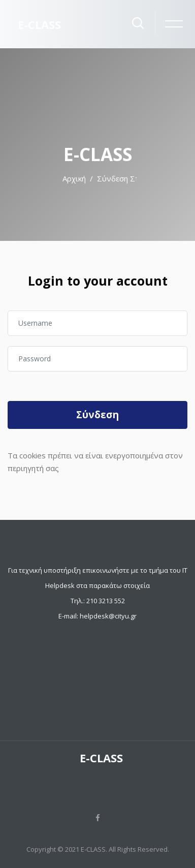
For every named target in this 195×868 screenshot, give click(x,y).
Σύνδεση (97, 415)
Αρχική (74, 178)
